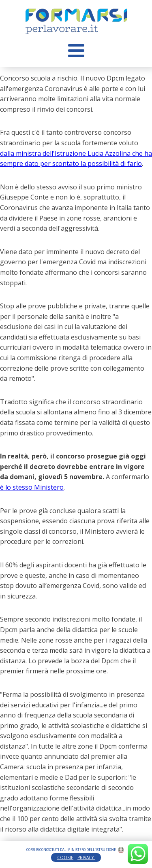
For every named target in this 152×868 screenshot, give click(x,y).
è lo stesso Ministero (32, 487)
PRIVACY (86, 857)
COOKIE (65, 857)
